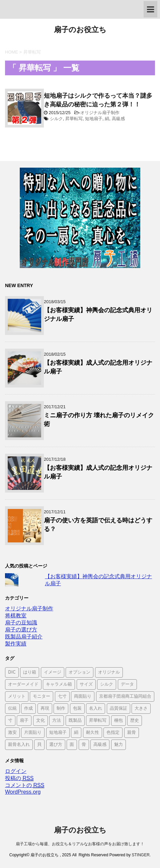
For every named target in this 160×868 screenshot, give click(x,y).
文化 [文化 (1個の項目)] (41, 721)
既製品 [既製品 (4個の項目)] (75, 721)
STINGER (140, 855)
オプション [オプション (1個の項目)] (79, 672)
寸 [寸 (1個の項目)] (10, 721)
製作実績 (16, 644)
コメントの (25, 785)
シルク (56, 119)
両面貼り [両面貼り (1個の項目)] (83, 697)
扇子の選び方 (21, 630)
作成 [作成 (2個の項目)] (28, 709)
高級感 (118, 119)
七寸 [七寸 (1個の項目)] (62, 697)
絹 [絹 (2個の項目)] (76, 733)
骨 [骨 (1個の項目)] (84, 745)
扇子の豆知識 (21, 623)
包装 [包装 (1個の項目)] (77, 709)
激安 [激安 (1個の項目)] (12, 733)
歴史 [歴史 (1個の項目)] (135, 721)
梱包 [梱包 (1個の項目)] (118, 721)
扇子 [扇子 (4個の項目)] (24, 721)
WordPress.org (23, 792)
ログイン (16, 771)
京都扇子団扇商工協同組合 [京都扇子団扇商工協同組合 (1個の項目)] (125, 697)
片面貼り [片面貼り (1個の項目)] (33, 733)
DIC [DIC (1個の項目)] (12, 672)
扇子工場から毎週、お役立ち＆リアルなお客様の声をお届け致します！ (80, 844)
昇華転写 (74, 119)
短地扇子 (94, 119)
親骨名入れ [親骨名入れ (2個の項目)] (19, 745)
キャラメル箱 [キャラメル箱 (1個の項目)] (59, 684)
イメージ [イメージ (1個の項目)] (53, 672)
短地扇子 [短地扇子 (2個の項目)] (58, 733)
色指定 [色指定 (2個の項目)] (113, 733)
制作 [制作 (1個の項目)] (61, 709)
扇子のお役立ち (80, 30)
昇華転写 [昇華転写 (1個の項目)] (98, 721)
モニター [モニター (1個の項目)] (42, 697)
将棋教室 (16, 616)
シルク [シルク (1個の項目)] (107, 684)
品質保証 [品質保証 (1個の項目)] (118, 709)
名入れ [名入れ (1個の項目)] (96, 709)
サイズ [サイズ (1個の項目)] (86, 684)
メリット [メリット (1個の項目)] (17, 697)
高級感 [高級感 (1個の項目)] (100, 745)
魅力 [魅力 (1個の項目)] (118, 745)
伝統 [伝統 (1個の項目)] (12, 709)
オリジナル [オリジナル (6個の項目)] (109, 672)
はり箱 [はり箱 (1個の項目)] (30, 672)
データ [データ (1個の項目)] (127, 684)
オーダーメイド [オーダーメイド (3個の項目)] (23, 684)
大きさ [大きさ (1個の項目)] (141, 709)
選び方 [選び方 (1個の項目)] (56, 745)
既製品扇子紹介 (24, 637)
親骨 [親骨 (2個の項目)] (132, 733)
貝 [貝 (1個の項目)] (39, 745)
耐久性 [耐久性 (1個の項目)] (93, 733)
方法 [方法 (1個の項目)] (57, 721)
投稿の (19, 778)
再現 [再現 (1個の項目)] (45, 709)
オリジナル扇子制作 (100, 113)
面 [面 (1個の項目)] (72, 745)
